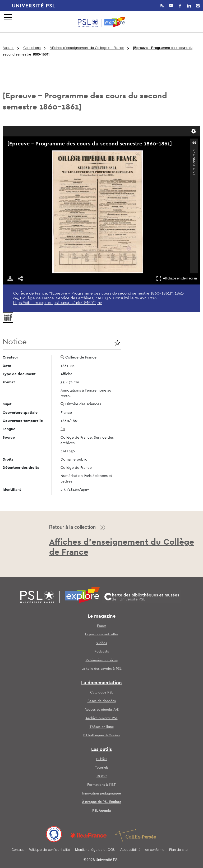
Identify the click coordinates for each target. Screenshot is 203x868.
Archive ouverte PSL (102, 718)
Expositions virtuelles (102, 634)
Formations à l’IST (101, 785)
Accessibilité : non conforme (142, 850)
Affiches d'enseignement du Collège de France (87, 48)
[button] (194, 143)
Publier (102, 759)
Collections (32, 48)
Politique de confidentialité (49, 850)
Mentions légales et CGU (95, 850)
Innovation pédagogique (101, 794)
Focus (102, 626)
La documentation (101, 683)
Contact (18, 850)
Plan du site (178, 850)
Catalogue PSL (102, 693)
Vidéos (102, 643)
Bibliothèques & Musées (102, 735)
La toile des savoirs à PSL (101, 669)
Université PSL (34, 6)
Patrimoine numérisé (102, 660)
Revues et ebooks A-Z (102, 710)
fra (63, 429)
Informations (194, 150)
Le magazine (102, 616)
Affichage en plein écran (177, 279)
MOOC (102, 776)
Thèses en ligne (102, 727)
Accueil (8, 48)
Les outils (101, 750)
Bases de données (102, 701)
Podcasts (102, 652)
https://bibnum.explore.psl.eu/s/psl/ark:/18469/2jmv (58, 303)
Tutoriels (102, 768)
